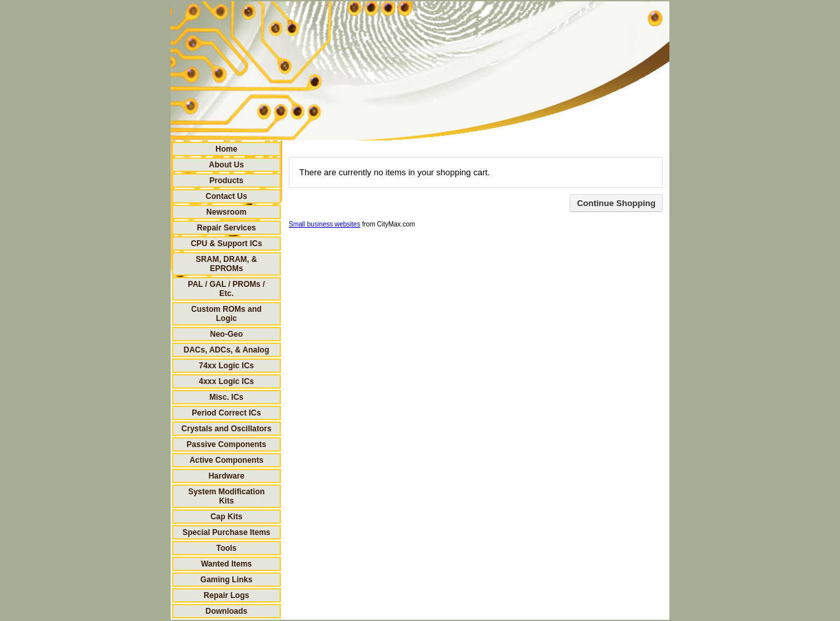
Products (226, 181)
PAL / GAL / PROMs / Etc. (226, 289)
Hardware (227, 476)
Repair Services (226, 228)
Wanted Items (226, 564)
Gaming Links (226, 580)
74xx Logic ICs (226, 366)
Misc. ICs (226, 397)
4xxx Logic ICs (226, 381)
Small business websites (325, 224)
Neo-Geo (226, 334)
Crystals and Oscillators (226, 429)
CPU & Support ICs (227, 244)
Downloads (226, 611)
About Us (226, 165)
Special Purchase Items (226, 532)
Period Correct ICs (226, 413)
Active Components (227, 460)
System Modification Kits (227, 496)
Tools (226, 548)
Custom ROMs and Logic (226, 314)
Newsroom (226, 212)
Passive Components (226, 444)
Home (226, 149)
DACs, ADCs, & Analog (226, 350)
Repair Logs (226, 595)
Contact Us (226, 196)
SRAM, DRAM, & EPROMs (226, 264)
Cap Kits (227, 517)
